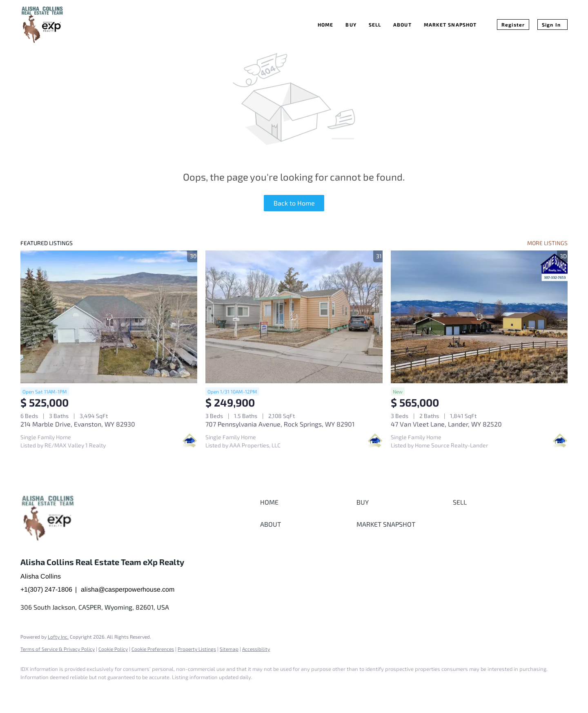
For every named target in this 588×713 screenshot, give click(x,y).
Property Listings (197, 649)
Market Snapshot (450, 25)
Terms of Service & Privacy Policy (58, 649)
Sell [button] (375, 25)
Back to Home (294, 203)
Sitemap (229, 649)
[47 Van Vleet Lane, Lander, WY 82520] (479, 317)
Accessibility (256, 649)
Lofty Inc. (58, 637)
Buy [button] (351, 25)
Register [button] (513, 25)
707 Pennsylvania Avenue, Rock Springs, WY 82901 (280, 424)
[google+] (54, 691)
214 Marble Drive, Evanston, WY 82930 (78, 424)
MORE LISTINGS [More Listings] (547, 243)
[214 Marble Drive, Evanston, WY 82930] (109, 317)
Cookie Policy (113, 649)
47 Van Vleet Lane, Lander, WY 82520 (446, 424)
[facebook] (30, 691)
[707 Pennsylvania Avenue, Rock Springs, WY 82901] (294, 317)
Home (325, 25)
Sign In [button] (551, 25)
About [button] (402, 25)
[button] (306, 502)
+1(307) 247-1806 (46, 589)
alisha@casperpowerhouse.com (128, 589)
